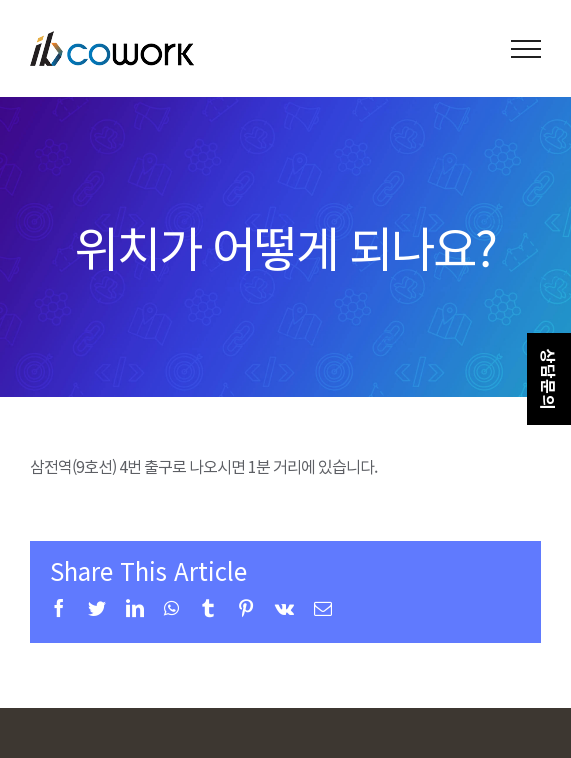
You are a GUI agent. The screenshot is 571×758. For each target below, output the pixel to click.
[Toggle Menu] (526, 49)
